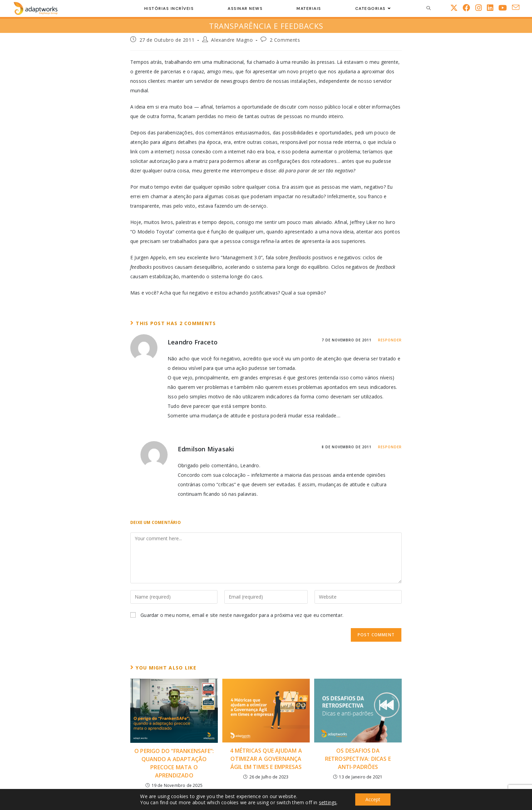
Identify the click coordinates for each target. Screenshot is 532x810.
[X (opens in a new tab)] (457, 8)
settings (328, 803)
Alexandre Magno (232, 40)
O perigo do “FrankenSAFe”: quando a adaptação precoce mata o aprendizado (174, 763)
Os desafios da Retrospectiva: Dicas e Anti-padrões (358, 759)
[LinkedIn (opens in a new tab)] (493, 8)
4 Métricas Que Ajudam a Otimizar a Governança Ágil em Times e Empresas (266, 759)
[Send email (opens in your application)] (518, 7)
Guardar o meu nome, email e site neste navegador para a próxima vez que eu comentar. (242, 615)
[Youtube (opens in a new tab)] (505, 8)
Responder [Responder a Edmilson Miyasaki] (390, 447)
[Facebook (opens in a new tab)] (469, 8)
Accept (373, 799)
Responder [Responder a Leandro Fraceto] (390, 340)
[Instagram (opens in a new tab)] (481, 8)
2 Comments (285, 40)
